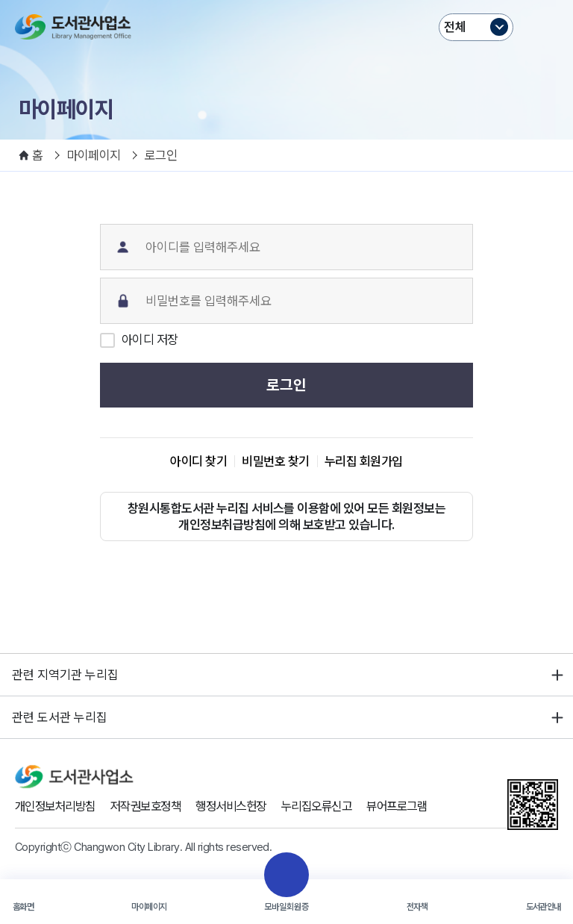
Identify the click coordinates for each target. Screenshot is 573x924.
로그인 (286, 385)
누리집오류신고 (335, 807)
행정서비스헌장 (244, 807)
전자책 (417, 907)
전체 (455, 27)
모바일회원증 (286, 907)
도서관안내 (544, 907)
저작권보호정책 (154, 807)
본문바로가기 (287, 0)
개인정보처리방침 (58, 807)
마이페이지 (149, 907)
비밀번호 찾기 (275, 461)
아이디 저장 (150, 340)
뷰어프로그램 (420, 807)
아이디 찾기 (198, 461)
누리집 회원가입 (364, 461)
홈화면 (23, 907)
